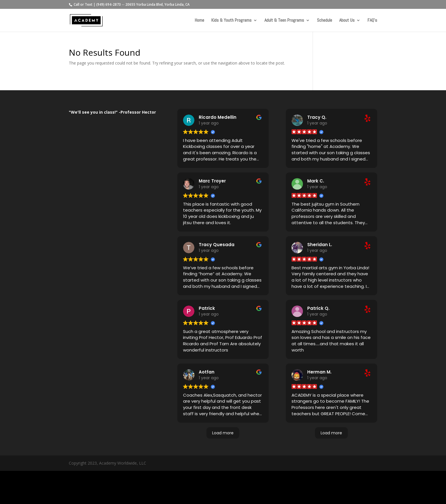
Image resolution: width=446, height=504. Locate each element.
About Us (347, 21)
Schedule (325, 21)
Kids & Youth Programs (231, 21)
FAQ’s (372, 21)
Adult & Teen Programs (284, 21)
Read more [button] (194, 167)
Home (199, 21)
